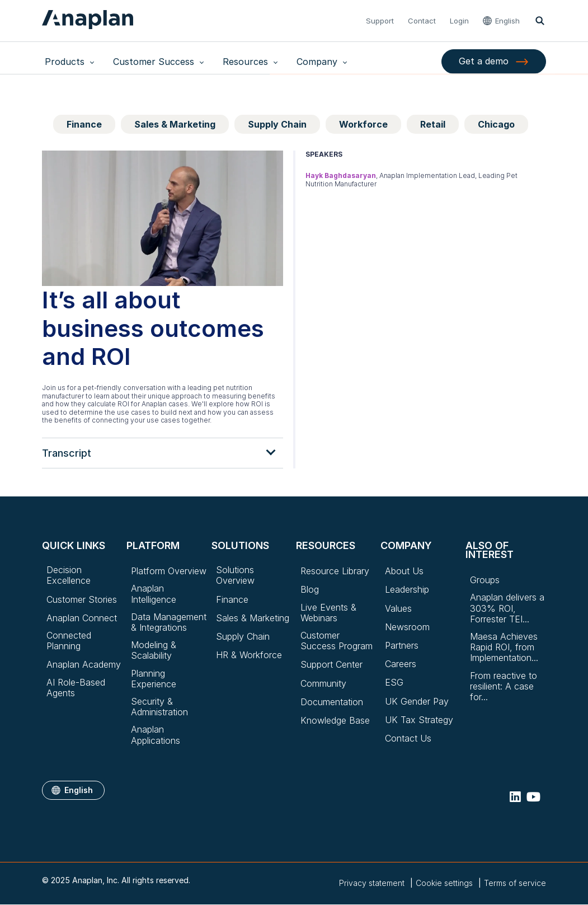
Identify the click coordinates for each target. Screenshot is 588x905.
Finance (84, 124)
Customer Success (142, 62)
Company (289, 62)
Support (381, 21)
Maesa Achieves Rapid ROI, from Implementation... (504, 647)
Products (62, 62)
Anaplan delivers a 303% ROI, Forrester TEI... (507, 608)
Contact (423, 21)
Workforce (363, 124)
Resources (226, 62)
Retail (433, 124)
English (509, 21)
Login (460, 21)
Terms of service (515, 883)
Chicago (496, 124)
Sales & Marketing (175, 124)
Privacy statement (372, 883)
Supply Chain (277, 124)
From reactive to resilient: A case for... (504, 686)
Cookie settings (444, 883)
